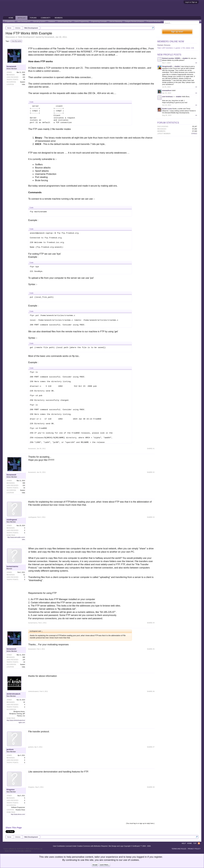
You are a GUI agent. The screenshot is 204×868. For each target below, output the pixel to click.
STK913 (194, 134)
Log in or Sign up (191, 2)
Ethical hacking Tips (65, 21)
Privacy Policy (194, 849)
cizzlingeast (12, 520)
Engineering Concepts (99, 21)
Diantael (160, 45)
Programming (10, 21)
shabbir (185, 58)
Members (59, 18)
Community (46, 18)
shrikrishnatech (13, 694)
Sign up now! (177, 32)
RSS (199, 843)
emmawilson (167, 90)
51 (24, 575)
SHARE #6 (151, 691)
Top (195, 843)
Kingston (10, 790)
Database (52, 21)
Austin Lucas (167, 109)
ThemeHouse (36, 851)
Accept (95, 865)
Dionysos (167, 45)
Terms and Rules (179, 849)
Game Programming (82, 21)
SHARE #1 (151, 449)
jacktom (10, 749)
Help (184, 843)
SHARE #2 (151, 472)
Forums (33, 18)
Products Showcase (154, 21)
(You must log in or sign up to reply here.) (140, 823)
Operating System (39, 21)
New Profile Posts (169, 55)
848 (24, 75)
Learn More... (105, 865)
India (24, 84)
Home (11, 18)
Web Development (26, 37)
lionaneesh (49, 37)
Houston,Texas (20, 810)
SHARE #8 (151, 787)
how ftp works (16, 41)
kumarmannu (12, 566)
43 (24, 80)
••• (196, 63)
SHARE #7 (151, 747)
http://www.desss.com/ (18, 814)
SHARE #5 (151, 649)
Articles (21, 18)
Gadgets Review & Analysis (135, 21)
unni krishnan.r (168, 97)
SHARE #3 (151, 517)
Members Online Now (171, 41)
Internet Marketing (116, 21)
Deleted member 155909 (171, 58)
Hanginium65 (167, 66)
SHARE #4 (151, 623)
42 (24, 702)
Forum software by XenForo (23, 849)
